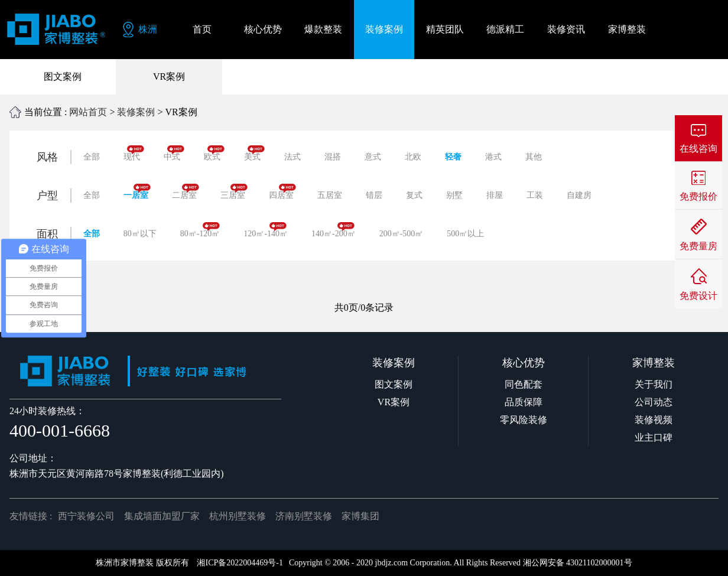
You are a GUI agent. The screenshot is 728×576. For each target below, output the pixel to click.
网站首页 (88, 112)
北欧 (413, 157)
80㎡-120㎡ (200, 230)
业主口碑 (654, 437)
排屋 (495, 195)
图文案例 (63, 77)
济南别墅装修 (304, 516)
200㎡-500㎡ (402, 234)
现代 (134, 153)
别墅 (454, 195)
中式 (174, 153)
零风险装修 (524, 420)
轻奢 (453, 157)
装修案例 (136, 112)
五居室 (330, 195)
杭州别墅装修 (238, 516)
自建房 (579, 195)
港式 (493, 157)
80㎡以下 (140, 234)
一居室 (137, 192)
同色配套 (524, 384)
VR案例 (169, 77)
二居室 (186, 192)
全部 (92, 157)
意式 (373, 157)
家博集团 (360, 516)
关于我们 (654, 384)
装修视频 (654, 420)
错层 (374, 195)
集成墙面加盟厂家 (162, 516)
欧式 (214, 153)
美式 (254, 153)
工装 (535, 195)
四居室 (282, 192)
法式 (292, 157)
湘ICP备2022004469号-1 (240, 563)
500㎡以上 (465, 234)
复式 (414, 195)
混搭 (333, 157)
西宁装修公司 (86, 516)
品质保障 (524, 402)
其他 (534, 157)
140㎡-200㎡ (334, 230)
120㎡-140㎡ (266, 230)
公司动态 (654, 402)
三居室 (234, 192)
